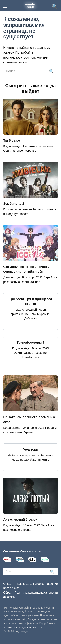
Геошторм (30, 449)
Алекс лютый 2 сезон (20, 519)
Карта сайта (11, 588)
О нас (7, 584)
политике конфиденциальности (23, 627)
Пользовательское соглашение (37, 584)
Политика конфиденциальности (36, 593)
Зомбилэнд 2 (14, 204)
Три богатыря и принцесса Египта (30, 301)
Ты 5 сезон (12, 140)
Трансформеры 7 (30, 343)
